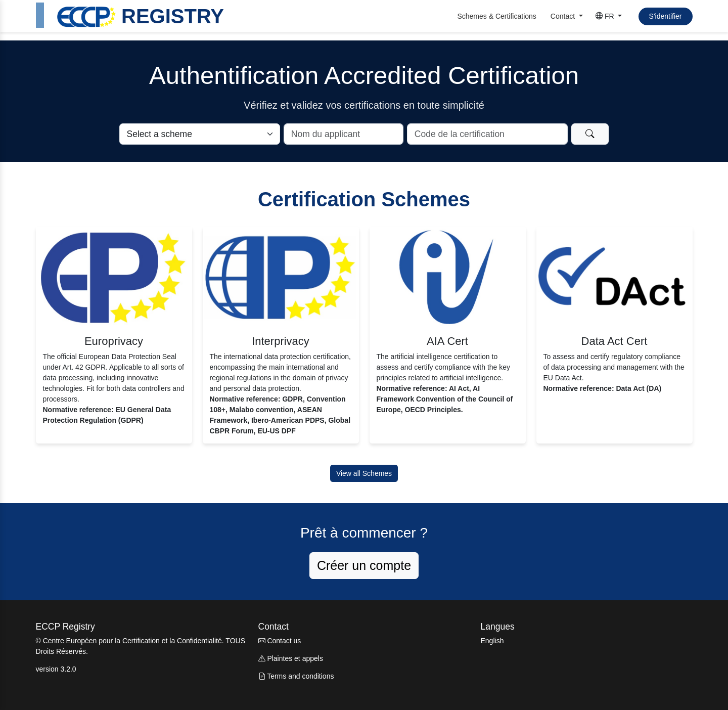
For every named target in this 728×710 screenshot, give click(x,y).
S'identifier (666, 16)
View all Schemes (364, 473)
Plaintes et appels (291, 658)
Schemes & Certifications (496, 16)
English (492, 641)
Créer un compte (364, 565)
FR (606, 16)
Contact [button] (564, 16)
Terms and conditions (296, 676)
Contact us (280, 641)
